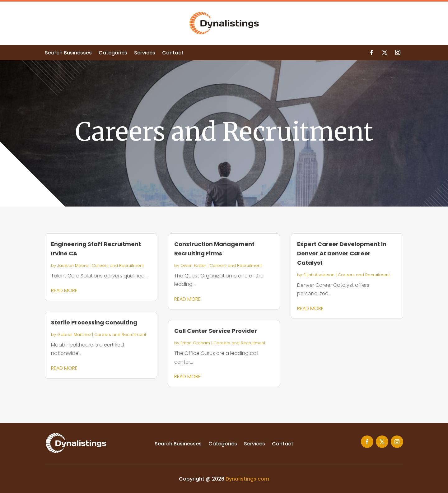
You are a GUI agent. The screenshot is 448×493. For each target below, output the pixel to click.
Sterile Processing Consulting (94, 322)
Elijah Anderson (319, 275)
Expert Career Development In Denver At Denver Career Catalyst (342, 253)
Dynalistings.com (247, 479)
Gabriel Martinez (74, 335)
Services (145, 53)
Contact (173, 53)
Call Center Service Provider (216, 331)
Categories (113, 53)
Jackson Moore (73, 265)
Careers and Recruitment (118, 265)
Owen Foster (193, 265)
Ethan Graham (195, 343)
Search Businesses (68, 53)
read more (64, 290)
